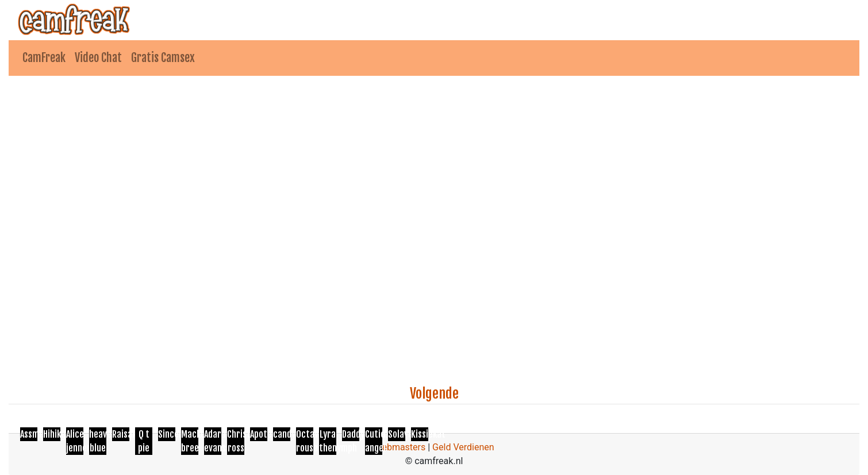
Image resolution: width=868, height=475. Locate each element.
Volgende (434, 393)
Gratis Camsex (163, 58)
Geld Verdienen (463, 447)
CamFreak (44, 58)
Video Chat (98, 58)
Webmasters (400, 447)
